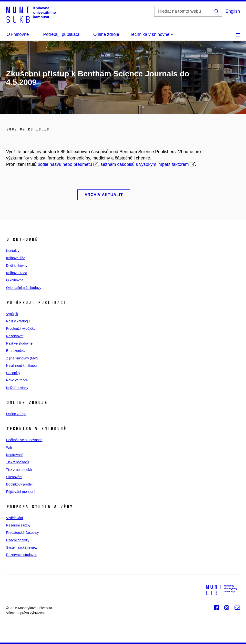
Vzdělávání (15, 518)
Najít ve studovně (19, 343)
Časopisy (13, 373)
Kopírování (14, 455)
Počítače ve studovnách (24, 440)
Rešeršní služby (18, 525)
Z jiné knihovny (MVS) (23, 358)
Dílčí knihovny (17, 266)
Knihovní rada (17, 273)
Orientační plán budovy (24, 288)
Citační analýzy (18, 540)
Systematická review (22, 547)
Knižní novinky (17, 388)
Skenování (14, 477)
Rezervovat (15, 336)
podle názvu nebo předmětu (65, 164)
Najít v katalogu (18, 321)
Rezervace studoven (22, 555)
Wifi (9, 447)
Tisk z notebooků (19, 470)
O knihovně (15, 280)
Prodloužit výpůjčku (21, 328)
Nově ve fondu (17, 380)
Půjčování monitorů (21, 492)
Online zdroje (106, 34)
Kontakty (13, 251)
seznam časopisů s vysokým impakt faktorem (145, 164)
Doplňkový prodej (19, 484)
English (233, 11)
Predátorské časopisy (22, 533)
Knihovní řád (16, 258)
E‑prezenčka (16, 351)
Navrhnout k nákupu (21, 366)
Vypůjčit (12, 314)
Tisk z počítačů (17, 462)
